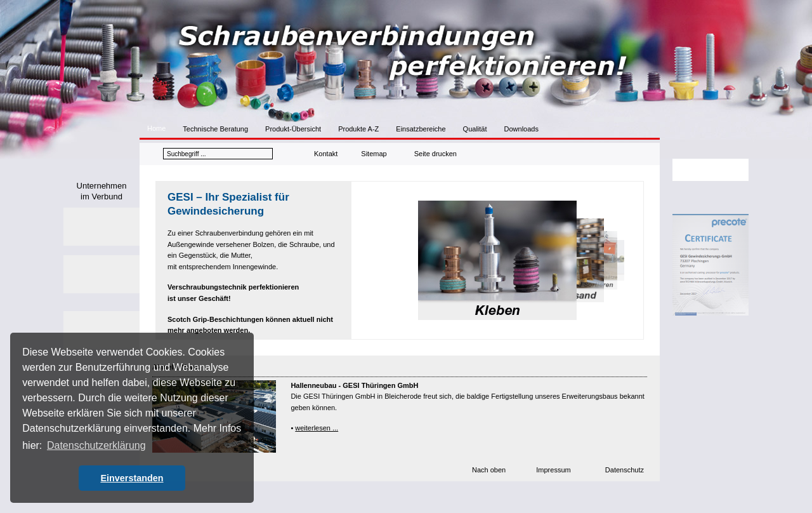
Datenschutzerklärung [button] (96, 445)
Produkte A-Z (358, 129)
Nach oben (489, 470)
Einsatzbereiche (421, 129)
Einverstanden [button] (132, 478)
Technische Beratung (215, 129)
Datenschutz (625, 470)
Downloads (521, 129)
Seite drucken (435, 154)
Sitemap (374, 154)
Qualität (475, 129)
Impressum (553, 470)
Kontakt (326, 154)
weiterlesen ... (317, 428)
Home (156, 128)
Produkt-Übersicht (293, 129)
